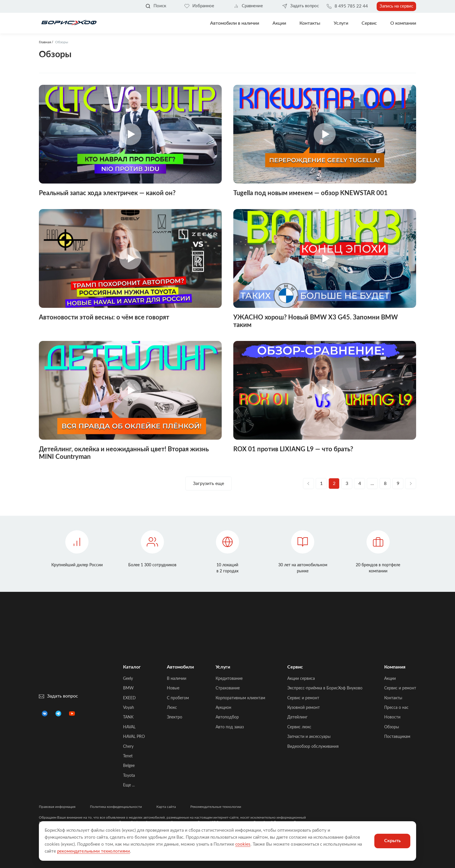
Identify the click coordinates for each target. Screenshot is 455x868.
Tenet (128, 756)
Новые (173, 688)
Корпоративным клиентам (240, 698)
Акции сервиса (301, 679)
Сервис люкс (299, 727)
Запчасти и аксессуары (309, 737)
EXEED (129, 698)
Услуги (341, 23)
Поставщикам (397, 737)
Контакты (310, 23)
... (372, 484)
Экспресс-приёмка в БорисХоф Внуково (325, 688)
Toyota (129, 776)
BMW (128, 688)
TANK (128, 717)
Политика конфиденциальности (116, 807)
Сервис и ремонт (303, 698)
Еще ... (129, 785)
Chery (128, 747)
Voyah (129, 708)
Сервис (369, 23)
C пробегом (178, 698)
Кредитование (229, 679)
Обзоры (392, 727)
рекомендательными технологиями (94, 851)
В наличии (177, 679)
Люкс (172, 708)
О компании (403, 23)
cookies (243, 844)
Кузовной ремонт (304, 708)
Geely (128, 679)
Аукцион (223, 708)
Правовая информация (57, 807)
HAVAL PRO (134, 737)
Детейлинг (297, 717)
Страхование (228, 688)
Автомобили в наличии (235, 23)
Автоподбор (227, 717)
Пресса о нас (396, 708)
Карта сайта (166, 807)
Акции (390, 679)
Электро (175, 717)
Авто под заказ (230, 727)
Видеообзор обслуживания (313, 747)
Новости (392, 717)
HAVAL (129, 727)
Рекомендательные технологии (216, 807)
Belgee (129, 766)
